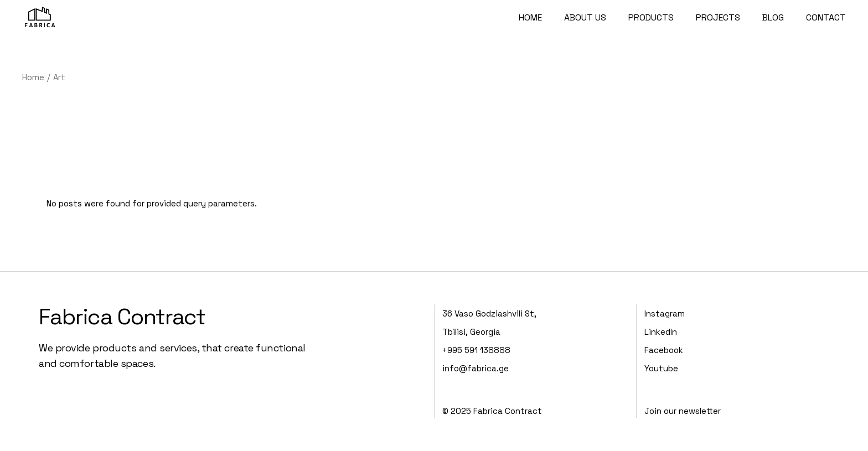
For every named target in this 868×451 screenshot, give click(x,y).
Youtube (661, 368)
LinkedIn (661, 332)
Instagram (665, 313)
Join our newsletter (683, 411)
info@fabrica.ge (476, 368)
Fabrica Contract (122, 317)
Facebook (664, 350)
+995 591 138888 (476, 350)
